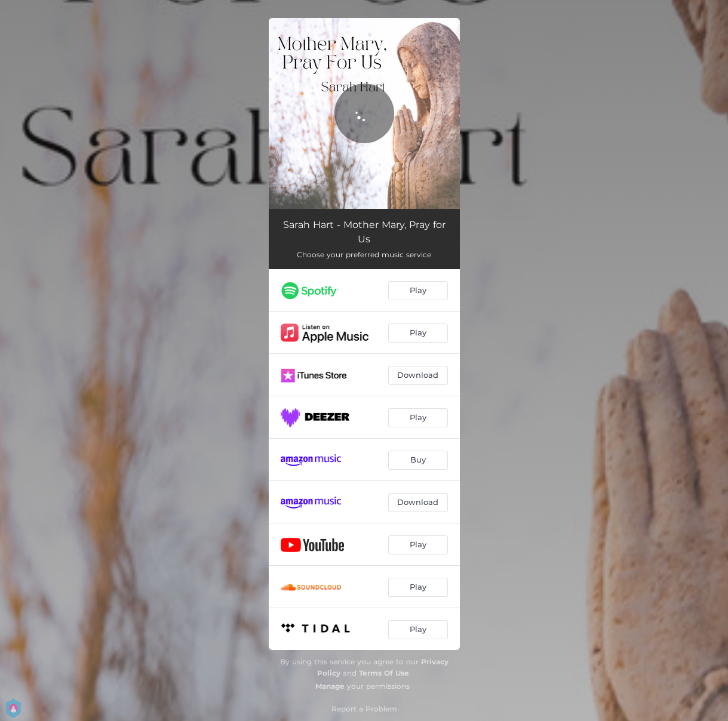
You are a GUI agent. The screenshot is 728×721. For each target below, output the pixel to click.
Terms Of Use (384, 673)
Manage (330, 686)
